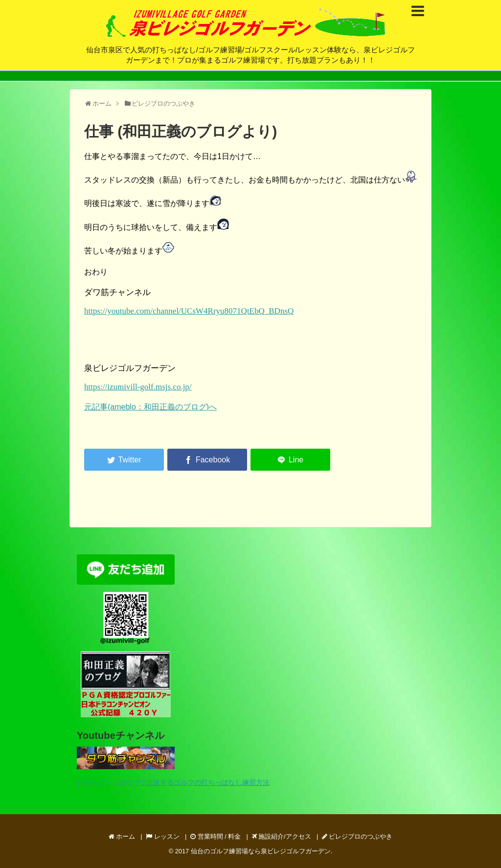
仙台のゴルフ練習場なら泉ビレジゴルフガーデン (261, 851)
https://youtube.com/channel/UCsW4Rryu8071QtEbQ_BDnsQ (189, 311)
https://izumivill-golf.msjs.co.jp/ (138, 387)
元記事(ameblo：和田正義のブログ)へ (150, 407)
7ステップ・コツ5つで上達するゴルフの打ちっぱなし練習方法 (173, 782)
